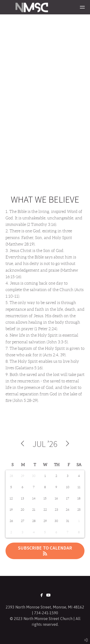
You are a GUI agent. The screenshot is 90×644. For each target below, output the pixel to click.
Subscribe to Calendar (45, 550)
